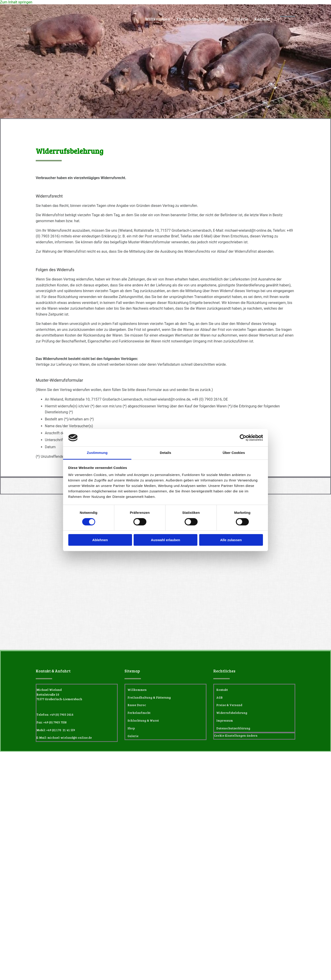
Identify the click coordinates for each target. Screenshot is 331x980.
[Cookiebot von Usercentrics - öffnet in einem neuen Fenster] (243, 438)
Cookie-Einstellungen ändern (236, 736)
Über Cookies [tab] (234, 453)
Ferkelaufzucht (139, 713)
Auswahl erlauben (165, 540)
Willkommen (158, 19)
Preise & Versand (229, 705)
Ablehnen (100, 540)
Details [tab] (165, 453)
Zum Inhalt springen (16, 2)
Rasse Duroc (137, 705)
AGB (219, 697)
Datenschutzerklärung (233, 728)
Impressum (225, 720)
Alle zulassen (231, 540)
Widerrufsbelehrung (232, 713)
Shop (223, 19)
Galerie (241, 19)
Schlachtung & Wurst (143, 720)
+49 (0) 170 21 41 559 (61, 730)
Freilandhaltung (193, 19)
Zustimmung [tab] (97, 453)
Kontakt (262, 19)
